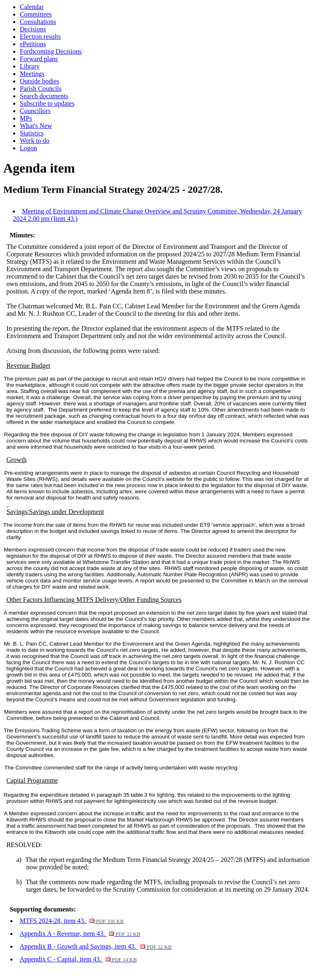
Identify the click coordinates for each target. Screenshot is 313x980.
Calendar (32, 7)
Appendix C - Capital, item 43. (78, 959)
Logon (28, 148)
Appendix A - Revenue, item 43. (80, 934)
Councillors (35, 111)
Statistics (32, 133)
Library (30, 66)
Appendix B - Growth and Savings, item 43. (95, 946)
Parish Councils (41, 89)
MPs (26, 118)
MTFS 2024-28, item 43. (71, 921)
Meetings (32, 74)
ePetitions (33, 44)
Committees (36, 14)
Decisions (33, 29)
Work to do (35, 141)
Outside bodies (40, 81)
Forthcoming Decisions (51, 51)
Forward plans (39, 59)
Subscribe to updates (47, 103)
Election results (40, 37)
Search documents (44, 96)
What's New (36, 126)
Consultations (38, 22)
